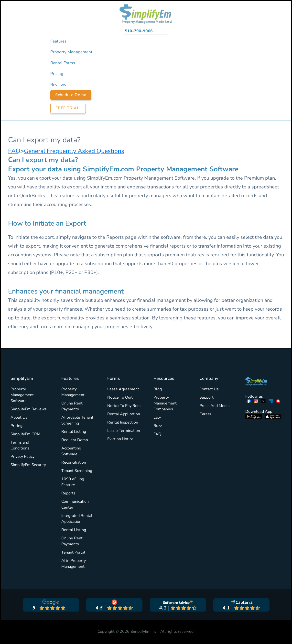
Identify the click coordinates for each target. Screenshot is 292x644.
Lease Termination (124, 431)
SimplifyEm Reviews (29, 409)
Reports (68, 493)
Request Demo (75, 440)
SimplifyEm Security (28, 465)
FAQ (14, 151)
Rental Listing (74, 432)
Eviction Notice (120, 439)
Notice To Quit (120, 397)
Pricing (16, 426)
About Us (19, 417)
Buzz (158, 426)
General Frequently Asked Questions (74, 151)
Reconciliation (74, 462)
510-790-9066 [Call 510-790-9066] (139, 31)
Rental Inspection (123, 422)
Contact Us (209, 389)
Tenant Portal (73, 552)
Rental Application (124, 414)
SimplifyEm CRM (25, 434)
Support (206, 397)
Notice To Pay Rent (124, 406)
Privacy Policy (22, 457)
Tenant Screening (77, 471)
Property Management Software (22, 395)
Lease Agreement (123, 389)
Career (205, 414)
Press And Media (214, 406)
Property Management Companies (165, 403)
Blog (158, 389)
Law (157, 417)
